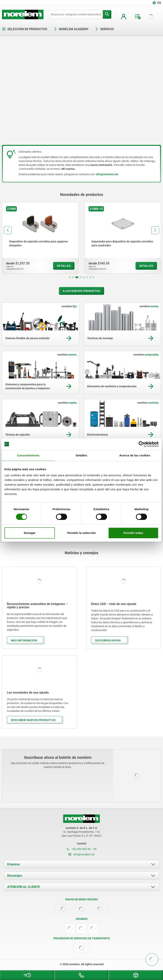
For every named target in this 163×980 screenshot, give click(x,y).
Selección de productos (25, 29)
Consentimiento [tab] (28, 455)
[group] (40, 238)
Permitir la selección (81, 533)
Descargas (15, 876)
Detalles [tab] (81, 455)
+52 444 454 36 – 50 (82, 849)
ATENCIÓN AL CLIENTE (24, 887)
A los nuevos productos (81, 291)
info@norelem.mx (82, 854)
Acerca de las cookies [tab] (135, 455)
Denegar (30, 533)
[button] (70, 277)
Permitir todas (133, 533)
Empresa (13, 864)
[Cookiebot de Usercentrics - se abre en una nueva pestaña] (141, 444)
